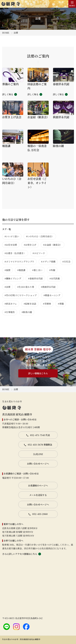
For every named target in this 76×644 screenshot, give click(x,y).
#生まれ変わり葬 (26, 287)
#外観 (52, 270)
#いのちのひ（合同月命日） (40, 236)
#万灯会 (66, 262)
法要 (16, 33)
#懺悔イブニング (13, 279)
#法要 (7, 287)
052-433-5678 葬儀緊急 (38, 445)
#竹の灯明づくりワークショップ (21, 295)
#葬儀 (61, 304)
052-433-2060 (38, 514)
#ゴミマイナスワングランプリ (19, 262)
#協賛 (7, 270)
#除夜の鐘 (27, 312)
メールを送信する (38, 495)
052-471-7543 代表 (38, 435)
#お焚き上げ (30, 245)
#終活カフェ (11, 304)
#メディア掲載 (48, 262)
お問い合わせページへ (38, 464)
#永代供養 (55, 279)
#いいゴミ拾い (12, 236)
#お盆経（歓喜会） (53, 245)
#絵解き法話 (30, 304)
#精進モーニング (52, 295)
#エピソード (39, 253)
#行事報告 (10, 312)
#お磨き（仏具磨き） (15, 253)
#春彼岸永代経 (35, 279)
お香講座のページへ (38, 486)
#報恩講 (21, 270)
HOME (6, 33)
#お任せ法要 (11, 245)
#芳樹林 (47, 304)
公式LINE (38, 454)
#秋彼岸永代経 (48, 287)
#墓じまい (37, 270)
